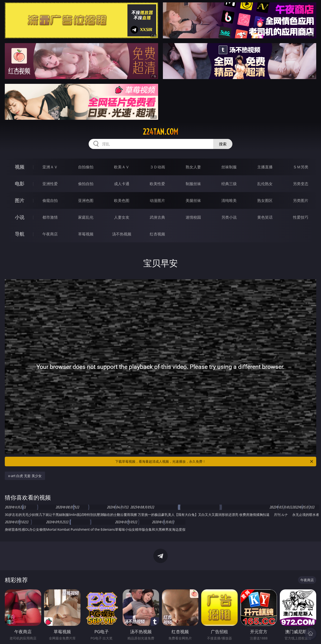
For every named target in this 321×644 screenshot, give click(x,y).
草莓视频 (86, 234)
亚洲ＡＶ (50, 167)
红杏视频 (157, 234)
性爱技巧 (301, 217)
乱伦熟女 (265, 184)
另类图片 (301, 200)
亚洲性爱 (50, 184)
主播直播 (265, 167)
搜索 (223, 144)
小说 (20, 217)
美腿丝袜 (193, 200)
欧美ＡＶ (122, 167)
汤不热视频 (122, 234)
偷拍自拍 (86, 184)
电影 (20, 184)
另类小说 (229, 217)
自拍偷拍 (86, 167)
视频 (20, 167)
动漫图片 (157, 200)
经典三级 (229, 184)
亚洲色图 (86, 200)
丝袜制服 (229, 167)
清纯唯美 (229, 200)
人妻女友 (122, 217)
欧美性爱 (157, 184)
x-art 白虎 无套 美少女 (25, 476)
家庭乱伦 (86, 217)
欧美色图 (122, 200)
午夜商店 (50, 234)
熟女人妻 (193, 167)
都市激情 (50, 217)
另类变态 (301, 184)
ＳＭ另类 (301, 167)
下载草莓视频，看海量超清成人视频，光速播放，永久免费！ (215, 462)
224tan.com (160, 132)
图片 (20, 200)
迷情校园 (193, 217)
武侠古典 (157, 217)
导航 (20, 234)
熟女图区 (265, 200)
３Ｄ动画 (157, 167)
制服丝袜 (193, 184)
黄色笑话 (265, 217)
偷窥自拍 (50, 200)
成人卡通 (122, 184)
